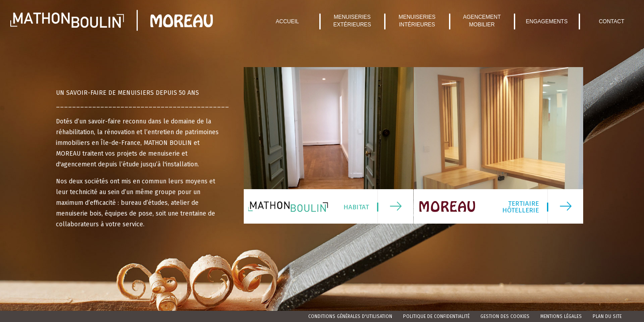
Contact (612, 21)
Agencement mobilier (482, 21)
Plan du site (607, 317)
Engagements (547, 21)
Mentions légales (561, 317)
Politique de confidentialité (436, 317)
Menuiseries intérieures (417, 21)
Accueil (287, 21)
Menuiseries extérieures (352, 21)
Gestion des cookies (505, 317)
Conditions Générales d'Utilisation (350, 317)
